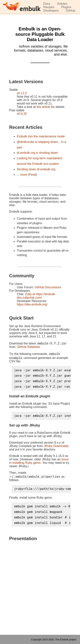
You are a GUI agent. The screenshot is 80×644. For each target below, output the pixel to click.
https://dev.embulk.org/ (32, 304)
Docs (47, 4)
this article (43, 107)
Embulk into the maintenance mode (41, 136)
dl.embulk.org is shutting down (37, 153)
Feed (32, 175)
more (24, 175)
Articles (62, 4)
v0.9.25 (22, 114)
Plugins (66, 7)
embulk (30, 9)
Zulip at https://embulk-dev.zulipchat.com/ (36, 296)
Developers (51, 11)
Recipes (49, 7)
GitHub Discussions (48, 287)
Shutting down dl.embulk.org (36, 169)
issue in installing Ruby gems (39, 461)
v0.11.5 (22, 93)
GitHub (70, 11)
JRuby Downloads (56, 446)
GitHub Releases (29, 347)
